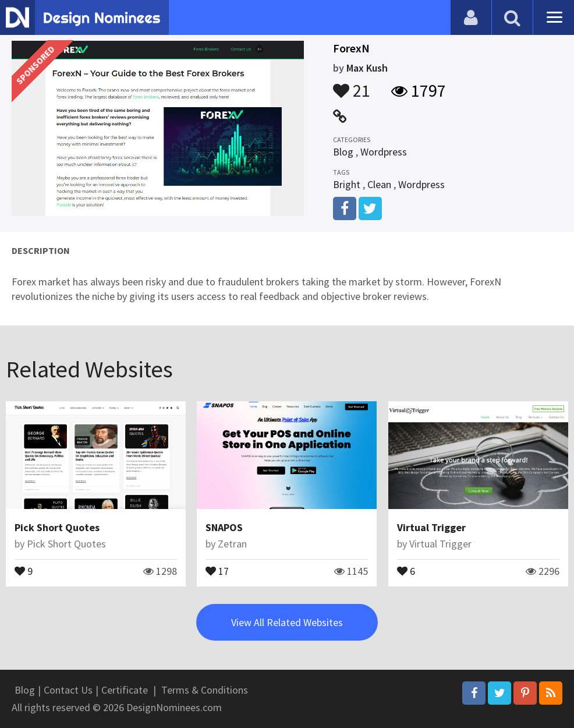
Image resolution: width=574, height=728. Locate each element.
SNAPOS (224, 527)
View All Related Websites (287, 622)
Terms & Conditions (205, 690)
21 (352, 85)
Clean (379, 184)
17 (217, 570)
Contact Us (68, 690)
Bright (347, 184)
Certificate (125, 690)
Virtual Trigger (431, 527)
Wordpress (384, 152)
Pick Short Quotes (57, 527)
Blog (343, 152)
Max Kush (367, 68)
